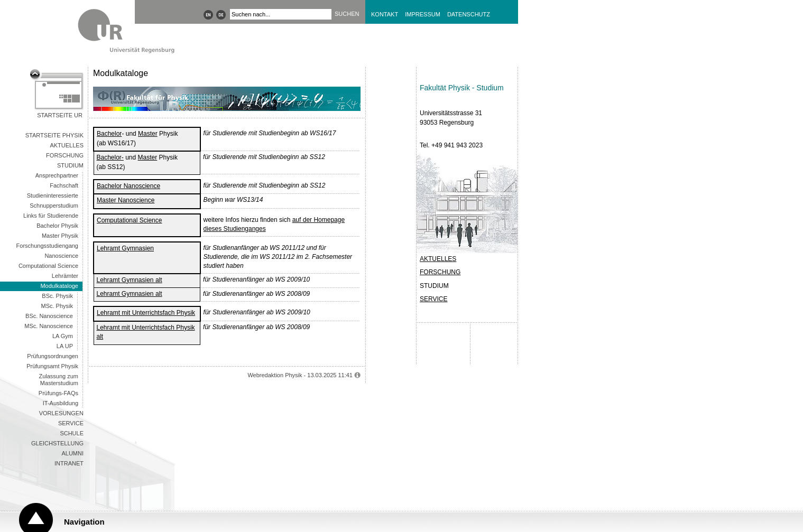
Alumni (72, 453)
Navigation (84, 522)
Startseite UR (60, 115)
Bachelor (109, 134)
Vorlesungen (61, 413)
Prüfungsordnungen (53, 356)
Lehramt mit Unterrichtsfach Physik (146, 313)
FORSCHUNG (440, 272)
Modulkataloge (59, 286)
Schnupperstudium (54, 206)
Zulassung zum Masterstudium (58, 380)
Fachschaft (64, 185)
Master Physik (60, 236)
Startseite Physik (54, 135)
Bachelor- (110, 157)
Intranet (69, 463)
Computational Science (48, 266)
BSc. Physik (57, 296)
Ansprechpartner (57, 175)
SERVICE (433, 299)
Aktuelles (67, 145)
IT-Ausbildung (61, 403)
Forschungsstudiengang (47, 246)
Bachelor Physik (57, 226)
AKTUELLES (438, 259)
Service (71, 423)
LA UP (65, 346)
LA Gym (63, 336)
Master (148, 134)
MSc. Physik (57, 306)
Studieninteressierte (53, 195)
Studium (70, 165)
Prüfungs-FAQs (58, 393)
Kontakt (385, 14)
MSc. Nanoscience (49, 326)
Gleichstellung (57, 443)
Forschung (65, 155)
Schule (72, 433)
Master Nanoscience (126, 200)
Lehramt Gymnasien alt (130, 280)
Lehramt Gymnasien (125, 248)
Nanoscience (61, 256)
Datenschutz (469, 14)
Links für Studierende (51, 216)
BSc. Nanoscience (49, 316)
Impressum (423, 14)
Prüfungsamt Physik (52, 366)
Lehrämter (65, 276)
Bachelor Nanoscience (128, 186)
